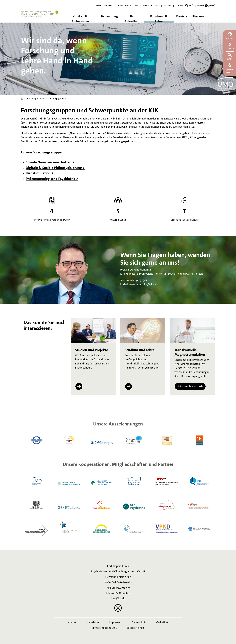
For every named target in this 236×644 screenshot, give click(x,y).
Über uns (198, 16)
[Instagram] (118, 608)
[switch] (184, 6)
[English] (169, 6)
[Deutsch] (165, 6)
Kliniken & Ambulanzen (80, 18)
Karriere (182, 16)
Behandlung (109, 16)
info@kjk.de (118, 598)
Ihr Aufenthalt (132, 18)
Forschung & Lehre (159, 18)
